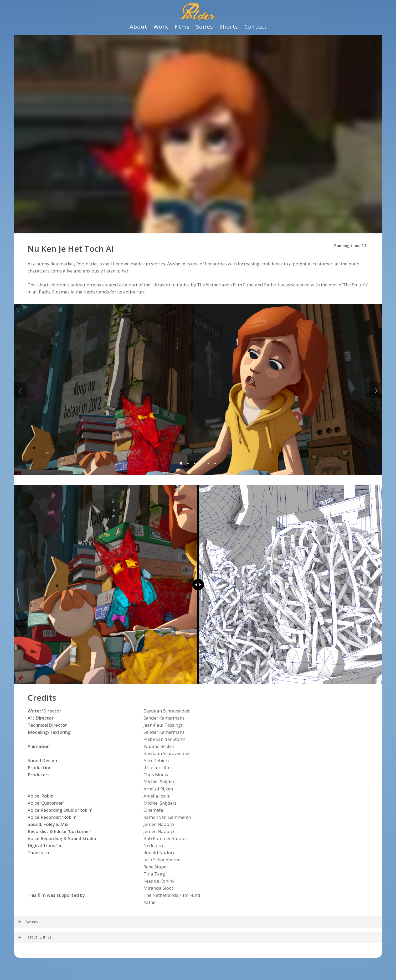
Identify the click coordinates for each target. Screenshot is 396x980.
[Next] (375, 390)
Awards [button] (28, 922)
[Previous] (21, 390)
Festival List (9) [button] (34, 937)
